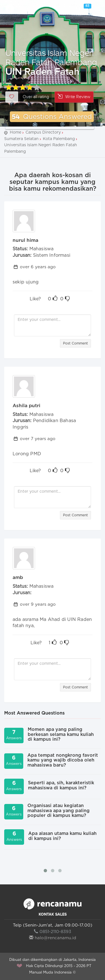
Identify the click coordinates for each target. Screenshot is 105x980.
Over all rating (36, 97)
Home (16, 132)
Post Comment (75, 343)
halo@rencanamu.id (53, 938)
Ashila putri (26, 406)
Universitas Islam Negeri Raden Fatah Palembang (51, 57)
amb (18, 577)
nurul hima (25, 240)
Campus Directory (43, 132)
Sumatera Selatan (21, 139)
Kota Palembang (59, 139)
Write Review (74, 97)
